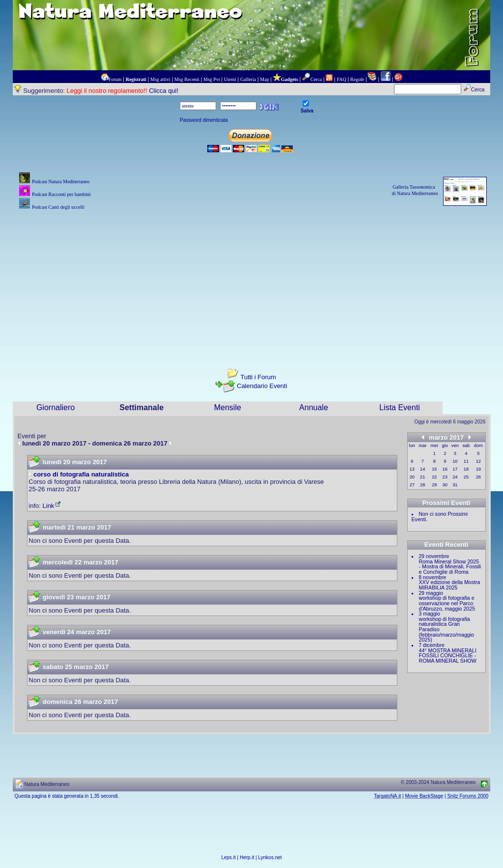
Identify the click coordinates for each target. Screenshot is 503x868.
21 (422, 477)
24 (455, 477)
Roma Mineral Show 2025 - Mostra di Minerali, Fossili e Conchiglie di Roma (450, 567)
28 (422, 485)
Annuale (314, 407)
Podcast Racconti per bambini (61, 194)
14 (422, 469)
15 (434, 469)
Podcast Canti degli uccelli (58, 207)
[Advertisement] (252, 281)
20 (412, 477)
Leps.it (228, 857)
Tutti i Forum (258, 377)
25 (466, 477)
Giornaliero (56, 407)
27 (412, 485)
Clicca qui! (164, 91)
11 (466, 461)
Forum (115, 79)
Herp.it (247, 857)
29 (434, 485)
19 (478, 469)
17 (455, 469)
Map (264, 79)
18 (466, 469)
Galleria (248, 79)
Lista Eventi (400, 407)
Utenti (230, 79)
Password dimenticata (204, 120)
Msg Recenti (187, 79)
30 (445, 485)
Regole (357, 79)
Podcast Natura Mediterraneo (61, 182)
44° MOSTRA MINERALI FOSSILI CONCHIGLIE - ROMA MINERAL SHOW (448, 656)
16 (445, 469)
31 (455, 485)
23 (445, 477)
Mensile (228, 407)
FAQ (342, 79)
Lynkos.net (270, 857)
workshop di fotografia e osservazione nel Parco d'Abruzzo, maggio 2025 (447, 603)
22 (434, 477)
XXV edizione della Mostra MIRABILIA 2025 (450, 585)
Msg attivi (160, 79)
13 (412, 469)
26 (478, 477)
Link (53, 506)
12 (478, 461)
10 (455, 461)
